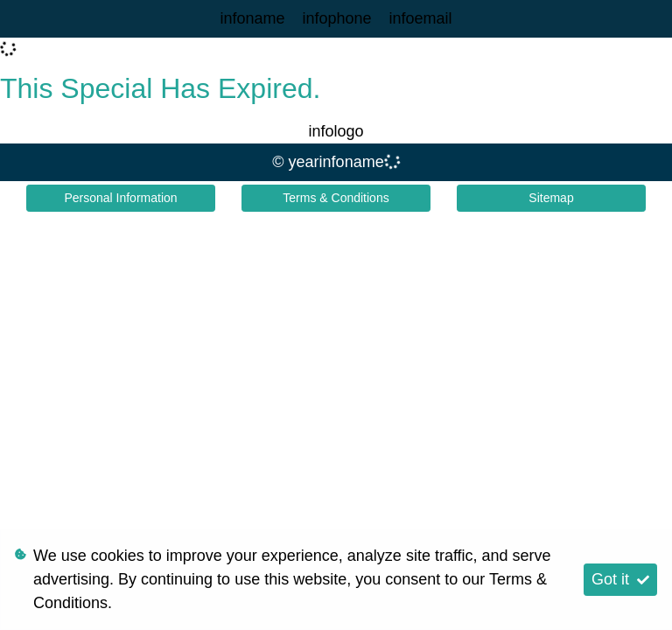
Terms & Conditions (336, 198)
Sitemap (551, 198)
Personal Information (120, 198)
